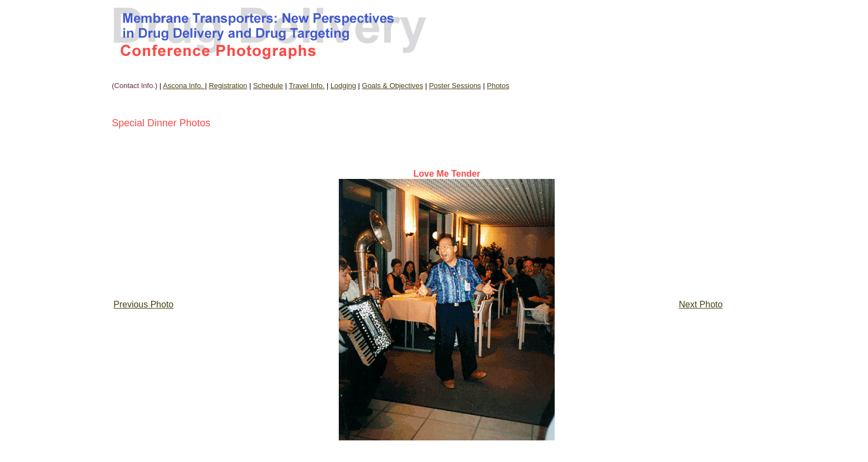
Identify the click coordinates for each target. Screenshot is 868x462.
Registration (228, 86)
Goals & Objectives (393, 86)
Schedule (268, 86)
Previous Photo (144, 304)
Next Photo (701, 304)
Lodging (343, 86)
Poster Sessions (455, 86)
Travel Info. (307, 86)
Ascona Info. (184, 86)
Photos (498, 86)
